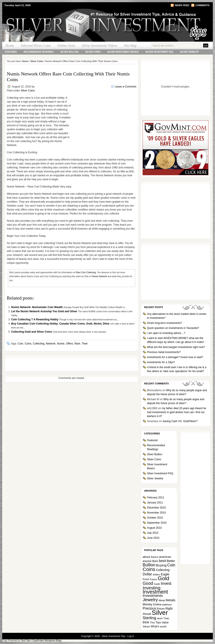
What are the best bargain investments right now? (176, 347)
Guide (157, 584)
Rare (77, 344)
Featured (11, 52)
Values (146, 626)
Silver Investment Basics (123, 52)
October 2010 (155, 518)
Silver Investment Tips (55, 17)
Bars (155, 561)
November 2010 (156, 513)
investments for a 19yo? (161, 362)
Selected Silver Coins (36, 45)
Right (169, 608)
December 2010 (156, 508)
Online (157, 604)
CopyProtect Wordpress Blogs (47, 641)
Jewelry (150, 600)
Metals (170, 600)
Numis (61, 344)
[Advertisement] (104, 124)
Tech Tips (25, 641)
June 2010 (153, 538)
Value (165, 622)
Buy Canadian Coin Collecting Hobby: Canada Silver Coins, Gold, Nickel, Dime (61, 324)
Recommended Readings (39, 52)
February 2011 (156, 498)
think (146, 622)
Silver (160, 613)
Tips (158, 622)
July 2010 (153, 533)
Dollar (147, 574)
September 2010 (157, 523)
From (146, 579)
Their (85, 344)
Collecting (39, 344)
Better (171, 561)
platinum (167, 605)
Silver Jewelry (189, 52)
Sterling (149, 618)
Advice (154, 557)
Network (51, 344)
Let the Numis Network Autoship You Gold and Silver (45, 311)
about (146, 557)
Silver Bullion (69, 52)
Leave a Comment (125, 87)
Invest (166, 583)
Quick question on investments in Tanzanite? (173, 328)
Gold (163, 578)
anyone (147, 561)
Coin (21, 344)
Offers (69, 344)
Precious (149, 608)
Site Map (130, 45)
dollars (156, 574)
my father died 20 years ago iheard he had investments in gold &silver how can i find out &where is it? (177, 412)
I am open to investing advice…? (166, 333)
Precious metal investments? (164, 352)
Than (166, 618)
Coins (28, 344)
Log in (131, 636)
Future (153, 579)
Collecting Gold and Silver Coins (32, 332)
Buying (161, 565)
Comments (202, 5)
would (163, 626)
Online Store (66, 45)
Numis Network (100, 276)
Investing (151, 588)
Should (147, 614)
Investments (153, 596)
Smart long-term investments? (165, 323)
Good (148, 583)
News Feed (182, 5)
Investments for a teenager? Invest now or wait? (175, 357)
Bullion (149, 565)
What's (155, 626)
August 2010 (154, 528)
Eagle (165, 574)
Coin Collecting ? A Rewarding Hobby (35, 319)
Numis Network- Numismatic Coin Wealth (37, 307)
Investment (155, 592)
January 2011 (155, 503)
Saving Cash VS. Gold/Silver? (180, 421)
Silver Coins (93, 52)
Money (147, 604)
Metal (162, 600)
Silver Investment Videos (99, 45)
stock (160, 618)
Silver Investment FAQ (159, 52)
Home (10, 45)
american (165, 557)
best (163, 561)
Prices (161, 609)
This (152, 623)
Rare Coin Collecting (86, 272)
